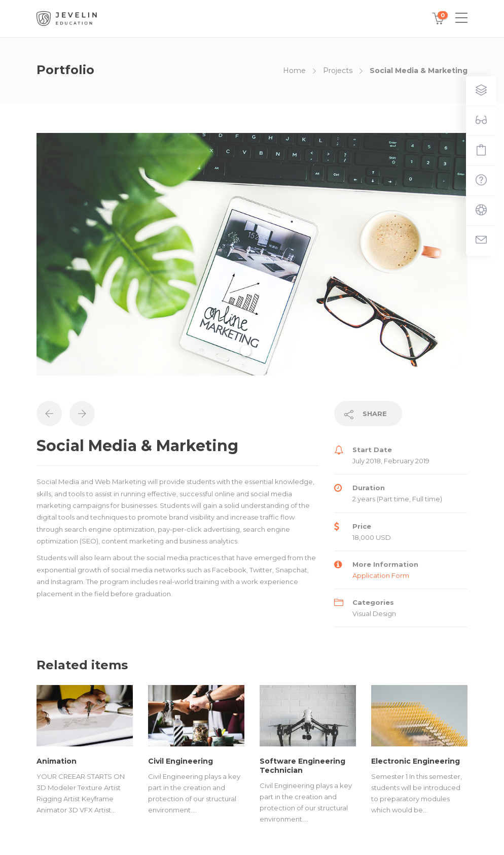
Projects (338, 71)
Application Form (381, 575)
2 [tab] (260, 351)
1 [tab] (246, 351)
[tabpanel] (252, 254)
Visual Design (374, 613)
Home (294, 71)
